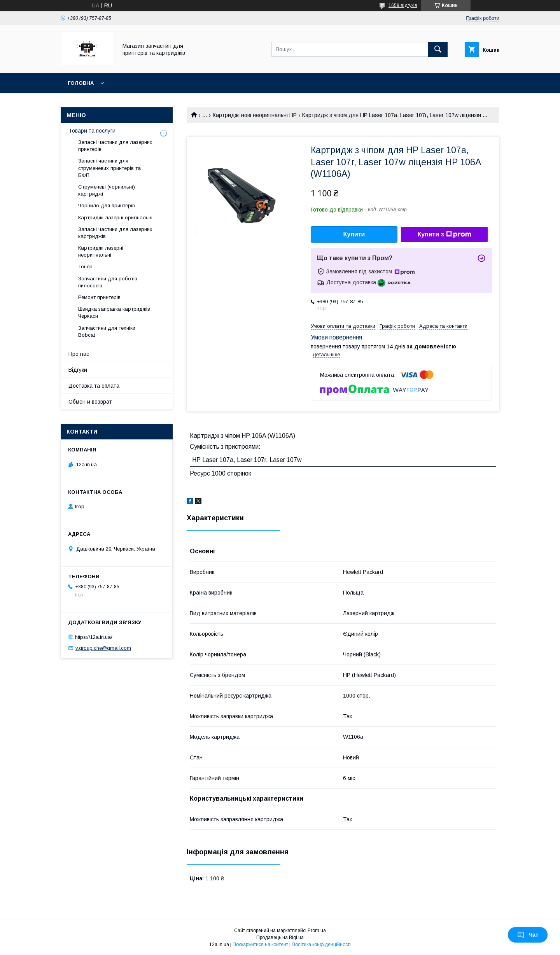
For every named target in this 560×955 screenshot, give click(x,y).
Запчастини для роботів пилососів (108, 282)
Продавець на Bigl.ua (280, 938)
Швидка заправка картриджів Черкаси (114, 312)
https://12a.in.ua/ (94, 637)
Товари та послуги (92, 131)
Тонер (85, 267)
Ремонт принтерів (99, 297)
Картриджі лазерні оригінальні (115, 218)
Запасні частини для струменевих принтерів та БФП (109, 168)
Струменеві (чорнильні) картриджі (107, 190)
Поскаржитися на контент (260, 945)
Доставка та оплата (94, 386)
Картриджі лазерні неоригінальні (101, 251)
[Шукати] (438, 49)
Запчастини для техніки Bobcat (107, 331)
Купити (354, 234)
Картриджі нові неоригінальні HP (255, 115)
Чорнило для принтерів (107, 206)
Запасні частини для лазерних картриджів (115, 233)
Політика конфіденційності (321, 945)
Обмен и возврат (90, 402)
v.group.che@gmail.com (103, 648)
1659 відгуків (403, 5)
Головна (81, 83)
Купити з (444, 234)
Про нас (79, 354)
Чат (528, 935)
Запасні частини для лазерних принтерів (115, 146)
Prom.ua (317, 931)
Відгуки (78, 370)
